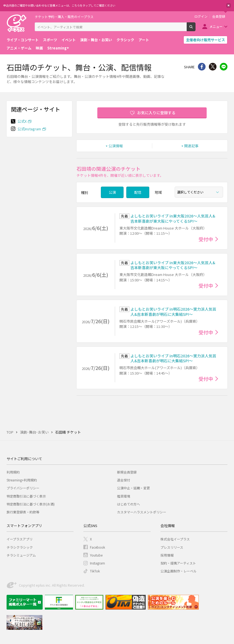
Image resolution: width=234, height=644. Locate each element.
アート (144, 40)
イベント (69, 40)
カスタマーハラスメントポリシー (142, 512)
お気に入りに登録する (156, 113)
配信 (138, 192)
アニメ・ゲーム (19, 48)
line (224, 67)
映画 (39, 48)
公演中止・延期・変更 (133, 488)
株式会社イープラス (175, 539)
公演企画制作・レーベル (179, 571)
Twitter (213, 67)
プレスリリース (172, 547)
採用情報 (167, 555)
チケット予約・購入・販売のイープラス (64, 17)
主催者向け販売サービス (205, 40)
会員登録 (219, 16)
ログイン (201, 16)
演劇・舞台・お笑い (96, 40)
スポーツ (50, 40)
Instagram (97, 563)
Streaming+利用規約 (22, 480)
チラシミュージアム (21, 555)
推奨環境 (124, 496)
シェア (202, 67)
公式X (22, 121)
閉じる (229, 5)
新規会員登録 (127, 472)
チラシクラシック (20, 547)
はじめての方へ (128, 504)
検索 (195, 29)
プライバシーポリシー (23, 488)
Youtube (96, 555)
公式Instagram (29, 129)
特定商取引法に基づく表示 (26, 496)
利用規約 (13, 472)
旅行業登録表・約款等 (23, 512)
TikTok (95, 571)
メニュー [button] (216, 26)
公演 (112, 192)
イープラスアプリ (20, 539)
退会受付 (124, 480)
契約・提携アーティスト (178, 563)
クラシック (125, 40)
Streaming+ (58, 48)
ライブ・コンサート (23, 40)
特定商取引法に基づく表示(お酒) (31, 504)
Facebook (97, 547)
